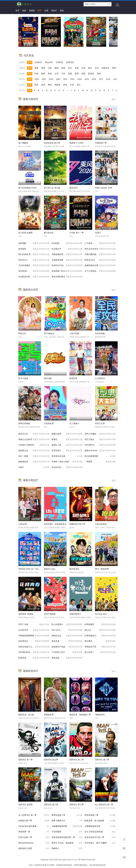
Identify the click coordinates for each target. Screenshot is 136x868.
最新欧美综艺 (31, 671)
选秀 (36, 68)
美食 (77, 68)
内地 (36, 74)
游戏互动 (105, 68)
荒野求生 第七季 (77, 805)
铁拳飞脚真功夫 (67, 821)
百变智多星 (49, 423)
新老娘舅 (34, 249)
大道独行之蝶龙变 (34, 445)
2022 (65, 79)
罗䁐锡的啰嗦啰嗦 (34, 636)
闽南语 (58, 85)
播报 (57, 68)
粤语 (50, 85)
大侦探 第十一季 (77, 233)
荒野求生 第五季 (51, 760)
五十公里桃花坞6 (100, 271)
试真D (34, 467)
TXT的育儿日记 (67, 652)
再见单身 (67, 641)
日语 (72, 85)
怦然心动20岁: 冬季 (103, 188)
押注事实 (100, 641)
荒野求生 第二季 (77, 760)
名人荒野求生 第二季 (34, 815)
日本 (63, 74)
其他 (99, 74)
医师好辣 (73, 378)
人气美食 (100, 243)
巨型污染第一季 (34, 837)
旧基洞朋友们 (100, 636)
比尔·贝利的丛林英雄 (100, 832)
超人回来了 (100, 652)
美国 (70, 74)
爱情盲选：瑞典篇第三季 (80, 715)
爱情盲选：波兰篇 (26, 715)
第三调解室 (23, 143)
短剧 (62, 11)
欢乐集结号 (67, 249)
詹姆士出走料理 (34, 440)
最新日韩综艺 (31, 480)
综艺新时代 (100, 445)
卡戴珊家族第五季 (100, 826)
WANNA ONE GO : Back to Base (33, 569)
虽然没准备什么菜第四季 (34, 647)
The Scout (67, 630)
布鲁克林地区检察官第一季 (67, 837)
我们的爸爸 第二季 (34, 254)
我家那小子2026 (76, 143)
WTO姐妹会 (49, 333)
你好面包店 (34, 641)
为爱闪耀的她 (100, 254)
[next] (116, 32)
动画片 (54, 11)
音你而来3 (34, 271)
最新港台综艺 (31, 290)
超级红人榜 (67, 445)
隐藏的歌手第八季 (77, 524)
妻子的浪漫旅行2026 (27, 188)
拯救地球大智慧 (34, 848)
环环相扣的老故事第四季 (34, 652)
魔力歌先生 (49, 233)
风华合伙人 (34, 260)
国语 (36, 85)
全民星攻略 (100, 333)
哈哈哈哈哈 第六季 (52, 143)
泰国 (77, 74)
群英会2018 (100, 260)
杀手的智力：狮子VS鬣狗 (100, 843)
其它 (79, 85)
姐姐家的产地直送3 (67, 647)
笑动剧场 (67, 243)
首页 (17, 11)
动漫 (46, 11)
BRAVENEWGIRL (34, 843)
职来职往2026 (67, 266)
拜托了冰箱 (34, 625)
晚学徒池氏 (74, 569)
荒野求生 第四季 (25, 805)
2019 (87, 79)
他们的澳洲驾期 (100, 456)
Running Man (101, 614)
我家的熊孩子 (75, 614)
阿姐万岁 (22, 333)
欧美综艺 (70, 62)
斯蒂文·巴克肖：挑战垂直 (67, 843)
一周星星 (100, 462)
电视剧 (32, 11)
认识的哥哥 (34, 630)
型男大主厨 (100, 423)
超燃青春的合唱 (100, 266)
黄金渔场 (67, 658)
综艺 (40, 11)
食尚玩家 (48, 378)
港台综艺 (49, 62)
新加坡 (91, 74)
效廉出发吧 (67, 434)
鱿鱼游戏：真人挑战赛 (100, 821)
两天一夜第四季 (102, 569)
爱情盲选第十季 (67, 815)
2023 (58, 79)
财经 (114, 68)
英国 (83, 74)
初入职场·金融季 (25, 233)
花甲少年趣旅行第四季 (100, 434)
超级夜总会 (34, 451)
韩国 (43, 74)
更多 (115, 99)
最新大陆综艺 (31, 99)
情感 (43, 68)
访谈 (50, 68)
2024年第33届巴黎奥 (34, 826)
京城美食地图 (67, 260)
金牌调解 (34, 243)
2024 (51, 79)
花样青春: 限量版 (26, 614)
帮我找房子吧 (100, 647)
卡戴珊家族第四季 (67, 826)
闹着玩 (67, 440)
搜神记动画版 (24, 423)
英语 (43, 85)
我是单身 (34, 658)
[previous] (20, 32)
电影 (24, 11)
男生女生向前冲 (100, 249)
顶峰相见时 (100, 715)
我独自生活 (67, 636)
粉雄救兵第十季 (34, 821)
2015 (115, 79)
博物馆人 (67, 848)
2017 (101, 79)
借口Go (100, 630)
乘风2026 (74, 188)
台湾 (57, 74)
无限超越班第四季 (67, 254)
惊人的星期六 (67, 625)
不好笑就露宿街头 (34, 266)
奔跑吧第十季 (101, 143)
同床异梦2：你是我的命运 (55, 524)
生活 (97, 68)
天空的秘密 (67, 832)
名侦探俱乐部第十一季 (34, 277)
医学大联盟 (23, 378)
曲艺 (90, 68)
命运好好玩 (67, 467)
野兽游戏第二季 (100, 815)
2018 (94, 79)
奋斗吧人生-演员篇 (52, 188)
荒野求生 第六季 (51, 805)
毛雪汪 (98, 233)
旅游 (63, 68)
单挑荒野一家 (34, 832)
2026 (37, 79)
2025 (44, 79)
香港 (50, 74)
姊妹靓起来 (34, 462)
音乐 (70, 68)
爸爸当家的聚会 (67, 277)
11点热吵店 (100, 378)
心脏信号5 (23, 524)
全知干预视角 (50, 614)
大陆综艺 (38, 62)
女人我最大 (74, 423)
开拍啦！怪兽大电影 (67, 462)
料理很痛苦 (100, 625)
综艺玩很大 (67, 451)
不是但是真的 (101, 524)
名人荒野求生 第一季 (104, 805)
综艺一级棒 (34, 456)
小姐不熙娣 (74, 333)
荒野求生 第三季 (102, 760)
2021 (72, 79)
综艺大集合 (100, 440)
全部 (30, 62)
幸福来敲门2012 (67, 271)
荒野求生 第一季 (25, 760)
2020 (80, 79)
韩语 (65, 85)
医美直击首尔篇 (67, 456)
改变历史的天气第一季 (100, 837)
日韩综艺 (60, 62)
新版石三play (50, 569)
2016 (108, 79)
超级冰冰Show (100, 451)
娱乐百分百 (34, 434)
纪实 (83, 68)
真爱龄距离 (49, 715)
